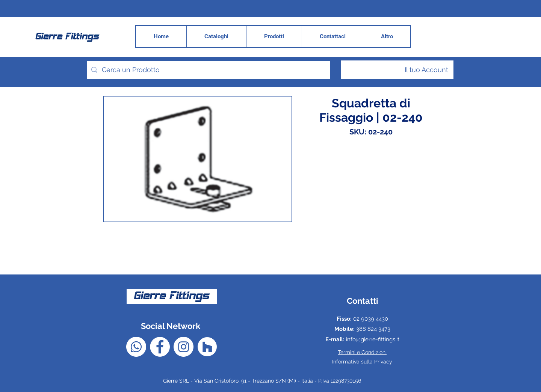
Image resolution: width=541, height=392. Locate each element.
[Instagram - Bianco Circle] (184, 347)
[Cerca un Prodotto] (208, 70)
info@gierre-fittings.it (373, 339)
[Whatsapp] (136, 347)
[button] (387, 36)
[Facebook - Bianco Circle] (160, 347)
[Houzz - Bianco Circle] (207, 347)
